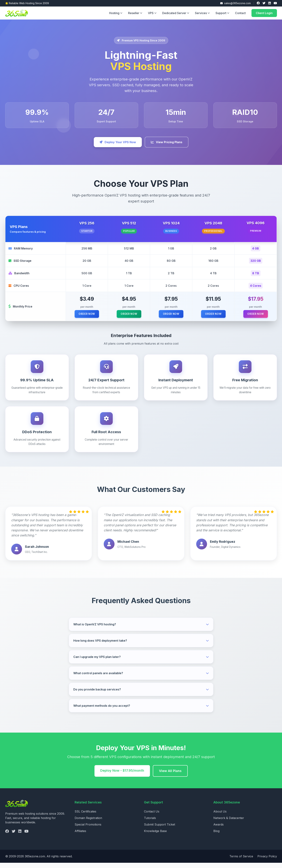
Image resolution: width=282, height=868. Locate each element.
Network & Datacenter (229, 823)
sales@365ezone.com (235, 3)
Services (202, 13)
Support (222, 13)
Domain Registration (88, 823)
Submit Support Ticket (160, 830)
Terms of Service (241, 861)
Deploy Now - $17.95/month (122, 776)
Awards (219, 830)
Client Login (264, 13)
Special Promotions (88, 830)
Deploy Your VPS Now (118, 142)
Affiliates (80, 836)
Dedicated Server (176, 13)
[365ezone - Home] (18, 13)
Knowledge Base (155, 836)
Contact (240, 13)
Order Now (84, 318)
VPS (152, 13)
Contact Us (152, 817)
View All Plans (170, 776)
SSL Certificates (85, 817)
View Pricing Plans (167, 142)
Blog (216, 836)
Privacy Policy (267, 861)
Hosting (116, 13)
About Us (220, 817)
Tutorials (150, 823)
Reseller (135, 13)
